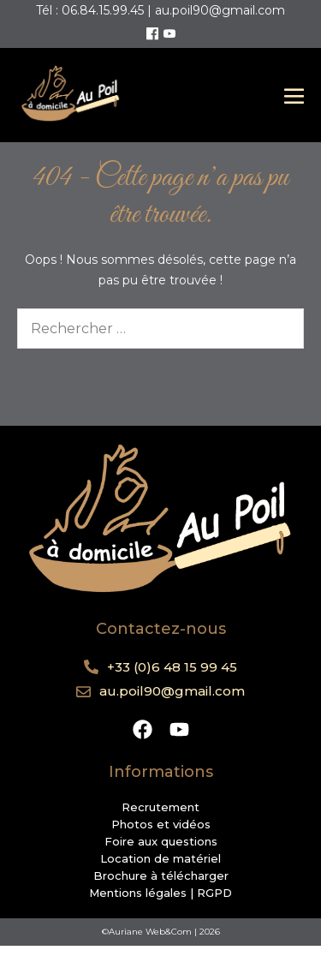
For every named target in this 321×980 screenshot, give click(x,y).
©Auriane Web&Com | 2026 (161, 932)
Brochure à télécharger (161, 875)
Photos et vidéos (161, 824)
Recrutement (160, 807)
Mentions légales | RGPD (160, 893)
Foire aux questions (161, 841)
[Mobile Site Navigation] (294, 96)
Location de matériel (160, 858)
